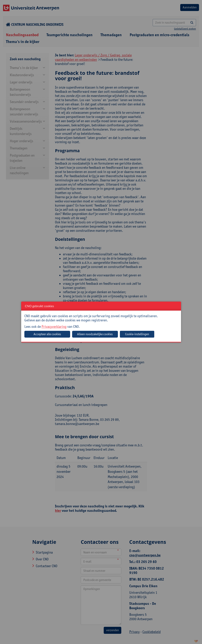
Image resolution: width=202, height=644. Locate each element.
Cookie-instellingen (137, 334)
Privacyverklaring (54, 326)
